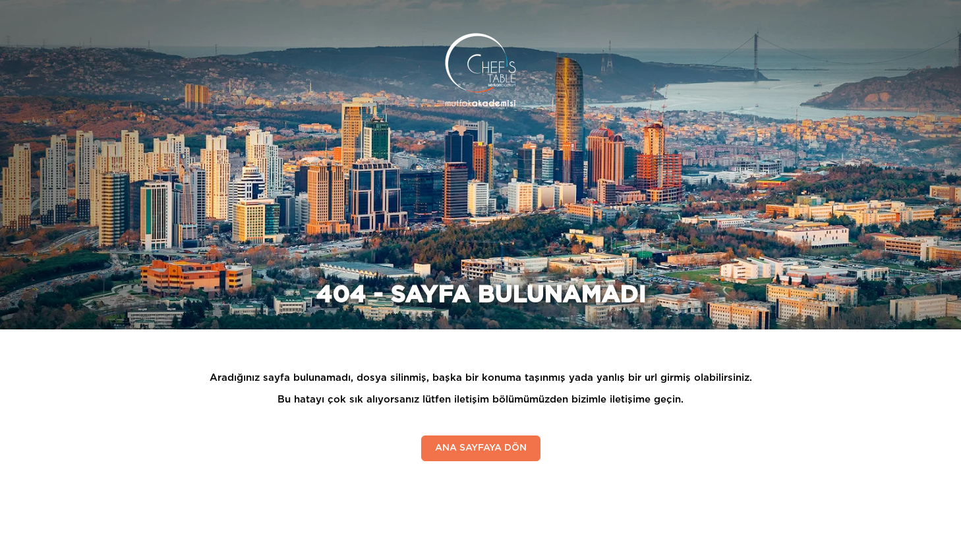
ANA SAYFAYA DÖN (481, 448)
